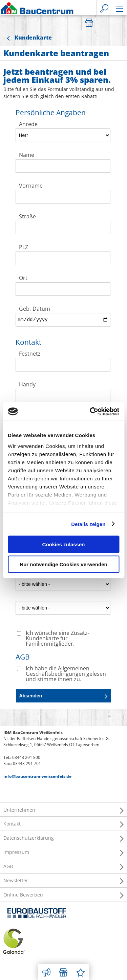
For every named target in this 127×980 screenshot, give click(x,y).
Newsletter (63, 881)
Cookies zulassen (64, 544)
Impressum (63, 852)
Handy (27, 385)
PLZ (24, 248)
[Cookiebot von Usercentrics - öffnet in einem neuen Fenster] (90, 411)
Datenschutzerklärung (63, 838)
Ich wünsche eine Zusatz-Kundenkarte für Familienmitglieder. (58, 639)
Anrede (28, 125)
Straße (27, 217)
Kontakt (63, 824)
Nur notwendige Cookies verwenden (63, 564)
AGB (63, 866)
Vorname (31, 186)
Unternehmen (63, 810)
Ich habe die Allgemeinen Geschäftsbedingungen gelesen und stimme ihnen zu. (66, 674)
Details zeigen (88, 524)
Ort (23, 278)
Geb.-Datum (35, 309)
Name (27, 155)
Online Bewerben (63, 895)
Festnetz (30, 354)
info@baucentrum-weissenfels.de (37, 776)
